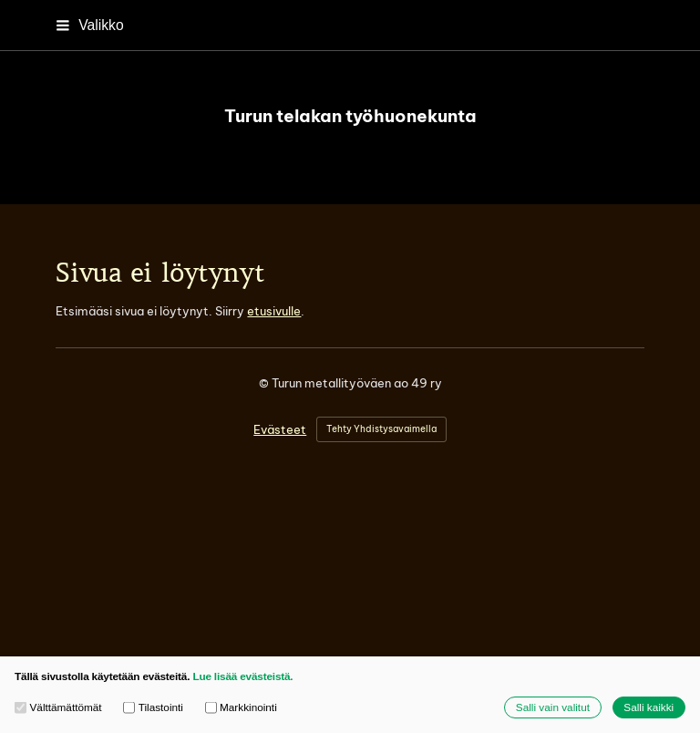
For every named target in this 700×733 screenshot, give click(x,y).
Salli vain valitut (553, 707)
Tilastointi (153, 707)
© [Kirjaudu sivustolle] (265, 383)
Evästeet (280, 430)
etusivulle (274, 311)
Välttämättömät (58, 707)
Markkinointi (241, 707)
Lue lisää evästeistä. (242, 676)
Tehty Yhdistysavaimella (381, 429)
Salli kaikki (649, 707)
